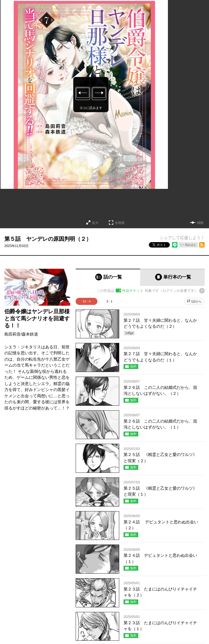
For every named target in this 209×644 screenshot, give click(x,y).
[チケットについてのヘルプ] (202, 291)
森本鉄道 (30, 334)
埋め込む (191, 245)
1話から (196, 301)
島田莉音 (13, 334)
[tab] (108, 277)
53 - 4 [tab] (87, 301)
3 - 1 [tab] (109, 301)
